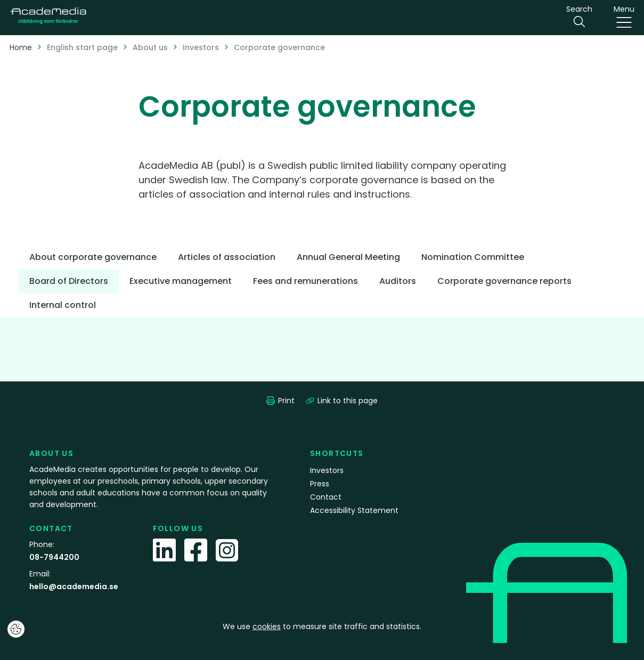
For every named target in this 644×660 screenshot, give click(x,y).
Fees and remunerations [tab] (305, 281)
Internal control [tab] (63, 305)
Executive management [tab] (181, 281)
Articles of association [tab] (227, 257)
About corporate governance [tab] (93, 257)
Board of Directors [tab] (69, 281)
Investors (201, 47)
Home (21, 47)
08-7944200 (54, 557)
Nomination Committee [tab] (473, 257)
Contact (326, 497)
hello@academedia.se (74, 586)
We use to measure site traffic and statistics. (322, 626)
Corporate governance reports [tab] (504, 281)
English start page (82, 47)
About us (150, 47)
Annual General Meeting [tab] (348, 257)
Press (320, 484)
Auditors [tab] (398, 281)
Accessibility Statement (354, 510)
